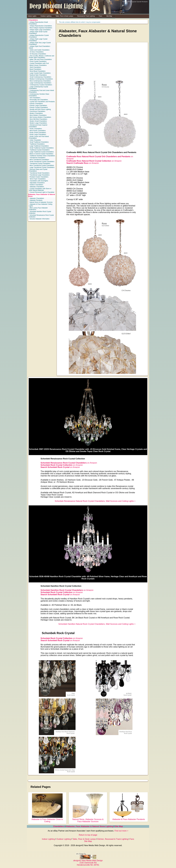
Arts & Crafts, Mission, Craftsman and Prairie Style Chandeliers (42, 57)
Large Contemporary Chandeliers (40, 83)
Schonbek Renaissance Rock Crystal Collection (41, 216)
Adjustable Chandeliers (37, 183)
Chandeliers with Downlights (39, 181)
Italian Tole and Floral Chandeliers (41, 59)
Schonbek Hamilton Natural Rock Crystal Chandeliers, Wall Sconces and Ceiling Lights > (97, 624)
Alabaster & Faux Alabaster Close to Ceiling (47, 819)
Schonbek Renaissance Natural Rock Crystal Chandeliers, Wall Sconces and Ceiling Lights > (95, 501)
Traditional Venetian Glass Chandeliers (42, 156)
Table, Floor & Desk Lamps (84, 839)
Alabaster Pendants (36, 200)
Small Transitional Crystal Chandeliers (42, 162)
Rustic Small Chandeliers (38, 133)
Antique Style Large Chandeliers (40, 30)
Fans (132, 839)
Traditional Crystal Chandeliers (40, 150)
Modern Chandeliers (36, 113)
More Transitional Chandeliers (39, 160)
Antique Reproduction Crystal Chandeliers (39, 36)
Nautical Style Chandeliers (38, 75)
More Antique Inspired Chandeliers (41, 28)
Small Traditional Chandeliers (39, 142)
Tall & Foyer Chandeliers (38, 179)
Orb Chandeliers (35, 98)
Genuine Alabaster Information (39, 219)
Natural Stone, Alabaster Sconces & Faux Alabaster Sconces (88, 819)
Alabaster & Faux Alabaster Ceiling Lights (41, 205)
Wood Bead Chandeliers (38, 71)
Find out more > (121, 831)
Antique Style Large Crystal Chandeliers (38, 40)
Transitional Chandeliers (37, 158)
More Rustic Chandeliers (38, 131)
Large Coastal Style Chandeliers (40, 73)
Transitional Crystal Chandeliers (40, 164)
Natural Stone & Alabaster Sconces (41, 202)
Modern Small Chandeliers (38, 121)
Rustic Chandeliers (36, 129)
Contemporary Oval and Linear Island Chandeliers (41, 91)
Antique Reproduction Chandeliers (41, 26)
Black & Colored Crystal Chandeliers (41, 154)
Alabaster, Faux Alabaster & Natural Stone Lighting (90, 826)
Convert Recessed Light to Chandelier (42, 192)
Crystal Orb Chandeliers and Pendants (42, 102)
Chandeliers (33, 20)
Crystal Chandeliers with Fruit (39, 63)
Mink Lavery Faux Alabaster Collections (38, 209)
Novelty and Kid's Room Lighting (40, 109)
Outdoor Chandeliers (36, 185)
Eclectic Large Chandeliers (38, 106)
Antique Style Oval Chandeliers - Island (40, 47)
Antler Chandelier (35, 140)
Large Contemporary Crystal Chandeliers (38, 88)
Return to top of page (88, 835)
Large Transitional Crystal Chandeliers (42, 167)
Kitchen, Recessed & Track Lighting (113, 839)
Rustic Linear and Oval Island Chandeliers (39, 137)
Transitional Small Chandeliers (39, 173)
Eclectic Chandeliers (36, 104)
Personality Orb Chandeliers (39, 100)
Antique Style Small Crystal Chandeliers (38, 33)
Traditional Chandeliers (37, 144)
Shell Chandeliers (35, 67)
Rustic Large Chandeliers (38, 135)
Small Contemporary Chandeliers (40, 77)
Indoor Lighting (48, 839)
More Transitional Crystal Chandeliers (42, 165)
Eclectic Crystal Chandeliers (39, 107)
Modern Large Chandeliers (38, 123)
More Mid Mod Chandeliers (38, 119)
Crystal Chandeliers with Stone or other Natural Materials (40, 189)
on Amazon (94, 161)
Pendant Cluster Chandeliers (39, 177)
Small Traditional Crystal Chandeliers (42, 148)
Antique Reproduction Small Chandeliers (38, 23)
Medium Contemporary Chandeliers (41, 79)
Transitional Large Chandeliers (40, 175)
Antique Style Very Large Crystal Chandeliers (40, 43)
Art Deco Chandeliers (37, 52)
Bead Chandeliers (35, 69)
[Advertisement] (102, 62)
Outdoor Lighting (64, 839)
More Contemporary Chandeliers (40, 81)
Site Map (119, 826)
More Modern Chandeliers (38, 115)
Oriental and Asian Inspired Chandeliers (38, 126)
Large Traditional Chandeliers (39, 146)
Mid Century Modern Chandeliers (40, 117)
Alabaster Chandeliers (37, 187)
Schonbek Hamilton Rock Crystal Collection (40, 212)
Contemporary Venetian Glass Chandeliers (39, 95)
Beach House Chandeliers (38, 65)
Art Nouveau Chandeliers (38, 54)
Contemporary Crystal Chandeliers (41, 85)
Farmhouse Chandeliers (37, 111)
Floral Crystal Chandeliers (38, 61)
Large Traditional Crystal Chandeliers (42, 152)
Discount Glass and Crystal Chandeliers (38, 170)
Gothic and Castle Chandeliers (40, 50)
